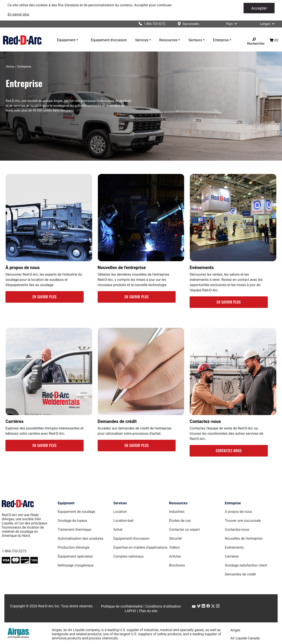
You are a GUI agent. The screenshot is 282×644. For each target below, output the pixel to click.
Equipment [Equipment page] (66, 503)
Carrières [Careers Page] (232, 556)
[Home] (10, 67)
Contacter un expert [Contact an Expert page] (184, 530)
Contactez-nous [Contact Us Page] (237, 530)
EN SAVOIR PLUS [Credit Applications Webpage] (137, 445)
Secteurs (195, 40)
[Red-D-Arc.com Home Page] (23, 40)
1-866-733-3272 (14, 551)
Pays (232, 24)
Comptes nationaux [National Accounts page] (129, 556)
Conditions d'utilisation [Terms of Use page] (163, 606)
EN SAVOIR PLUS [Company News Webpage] (137, 297)
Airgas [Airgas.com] (235, 630)
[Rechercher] (254, 39)
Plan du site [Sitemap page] (148, 611)
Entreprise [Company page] (233, 503)
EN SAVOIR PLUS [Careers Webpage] (45, 445)
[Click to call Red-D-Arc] (150, 24)
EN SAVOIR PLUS (45, 297)
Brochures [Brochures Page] (177, 565)
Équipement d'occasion (109, 40)
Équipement (66, 40)
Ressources (168, 40)
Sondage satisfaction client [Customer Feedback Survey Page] (246, 565)
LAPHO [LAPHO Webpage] (130, 611)
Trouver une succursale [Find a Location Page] (243, 521)
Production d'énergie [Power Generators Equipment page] (74, 547)
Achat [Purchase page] (118, 530)
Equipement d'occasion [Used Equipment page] (131, 538)
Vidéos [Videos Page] (174, 547)
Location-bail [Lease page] (123, 521)
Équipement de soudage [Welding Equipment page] (76, 512)
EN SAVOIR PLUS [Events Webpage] (229, 302)
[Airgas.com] (19, 633)
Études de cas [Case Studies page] (180, 521)
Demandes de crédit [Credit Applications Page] (240, 574)
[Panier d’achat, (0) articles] (274, 40)
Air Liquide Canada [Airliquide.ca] (245, 638)
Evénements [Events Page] (234, 547)
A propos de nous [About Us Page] (238, 512)
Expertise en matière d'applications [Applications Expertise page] (140, 547)
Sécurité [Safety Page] (175, 538)
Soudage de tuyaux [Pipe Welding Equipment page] (72, 521)
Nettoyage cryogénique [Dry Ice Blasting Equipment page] (76, 565)
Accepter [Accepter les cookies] (259, 8)
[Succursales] (188, 24)
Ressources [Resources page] (178, 503)
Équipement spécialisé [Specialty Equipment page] (75, 556)
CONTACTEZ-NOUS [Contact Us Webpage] (229, 451)
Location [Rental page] (120, 512)
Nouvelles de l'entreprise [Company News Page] (244, 538)
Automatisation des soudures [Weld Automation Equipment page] (80, 538)
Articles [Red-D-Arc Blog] (175, 556)
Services (142, 40)
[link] (18, 14)
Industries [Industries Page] (177, 512)
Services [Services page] (120, 503)
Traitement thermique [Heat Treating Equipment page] (74, 530)
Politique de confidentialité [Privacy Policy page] (122, 606)
